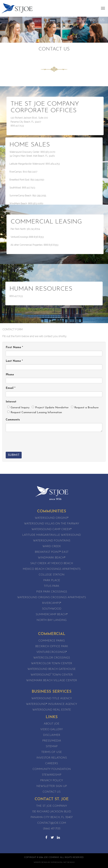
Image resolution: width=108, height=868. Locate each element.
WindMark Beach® (52, 558)
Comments (13, 420)
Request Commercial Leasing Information (35, 412)
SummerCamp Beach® (52, 614)
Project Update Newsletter (50, 407)
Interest (11, 402)
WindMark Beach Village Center (52, 680)
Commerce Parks (52, 641)
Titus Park (52, 586)
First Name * (14, 347)
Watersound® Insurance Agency (52, 704)
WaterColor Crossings (52, 658)
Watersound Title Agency (52, 698)
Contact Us (52, 792)
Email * (10, 388)
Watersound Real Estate (52, 710)
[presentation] (30, 441)
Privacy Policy (52, 781)
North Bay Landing (52, 620)
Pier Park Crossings (52, 592)
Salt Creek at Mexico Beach (52, 563)
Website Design (41, 862)
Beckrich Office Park (52, 646)
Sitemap (52, 746)
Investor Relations (52, 758)
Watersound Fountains (52, 541)
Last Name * (14, 361)
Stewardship (52, 775)
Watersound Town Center (52, 675)
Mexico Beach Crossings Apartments (52, 569)
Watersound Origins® (52, 518)
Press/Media (52, 741)
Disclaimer (52, 735)
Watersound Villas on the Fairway (52, 524)
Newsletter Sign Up (52, 786)
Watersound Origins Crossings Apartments (52, 597)
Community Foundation (52, 769)
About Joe (52, 724)
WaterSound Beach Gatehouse (52, 669)
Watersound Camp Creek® (52, 529)
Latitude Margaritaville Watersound (52, 535)
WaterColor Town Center (52, 663)
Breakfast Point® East (52, 552)
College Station (52, 575)
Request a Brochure (85, 407)
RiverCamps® (52, 603)
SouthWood (52, 609)
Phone (10, 375)
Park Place (52, 580)
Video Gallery (52, 729)
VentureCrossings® (52, 652)
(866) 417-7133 (52, 829)
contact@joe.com (52, 823)
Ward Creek (52, 546)
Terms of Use (52, 752)
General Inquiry (18, 407)
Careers (52, 763)
